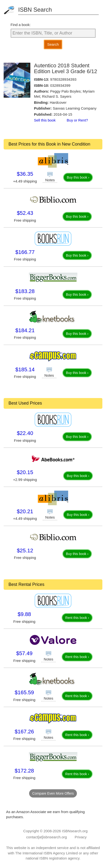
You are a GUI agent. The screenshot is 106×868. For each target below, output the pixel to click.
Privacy (81, 837)
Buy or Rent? (77, 120)
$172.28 (24, 771)
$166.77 (25, 252)
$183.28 (25, 291)
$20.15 (25, 472)
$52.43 (25, 213)
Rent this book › (77, 618)
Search (53, 44)
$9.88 (24, 614)
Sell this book (45, 120)
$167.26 (24, 732)
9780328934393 (63, 79)
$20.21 (25, 511)
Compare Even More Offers (53, 793)
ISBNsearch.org (75, 831)
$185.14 (25, 369)
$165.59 (24, 692)
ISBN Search (35, 10)
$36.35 (25, 174)
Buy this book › (78, 177)
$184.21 (25, 330)
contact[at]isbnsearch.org (47, 837)
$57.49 (24, 653)
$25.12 (25, 551)
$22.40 (25, 433)
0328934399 (60, 85)
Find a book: (21, 25)
